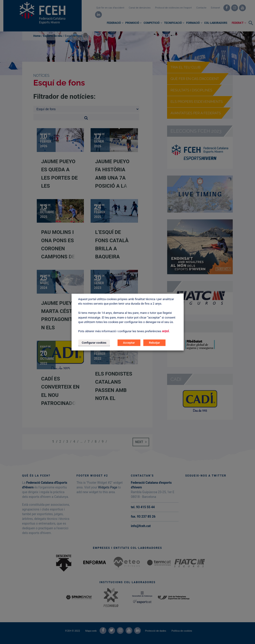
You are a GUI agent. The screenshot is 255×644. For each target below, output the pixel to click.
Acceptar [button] (129, 343)
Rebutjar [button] (154, 343)
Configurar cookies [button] (94, 343)
